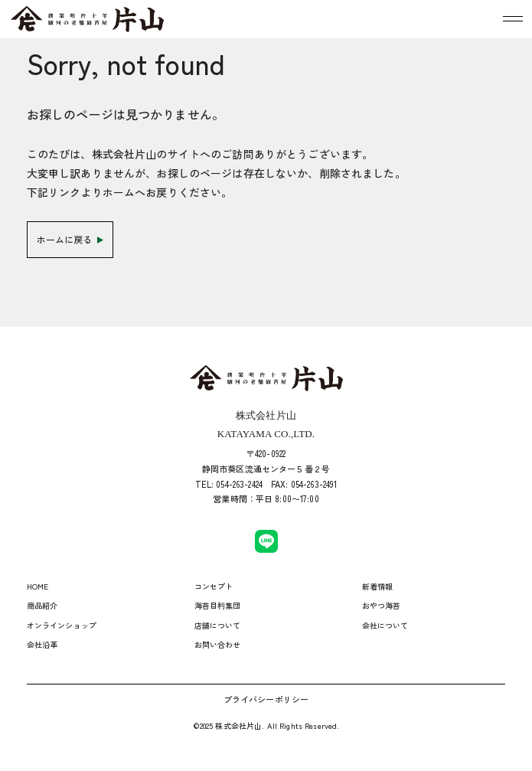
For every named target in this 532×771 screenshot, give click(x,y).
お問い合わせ (218, 644)
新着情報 (378, 586)
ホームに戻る (70, 239)
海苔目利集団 (218, 605)
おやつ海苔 (382, 605)
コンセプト (214, 586)
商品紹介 (42, 605)
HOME (38, 586)
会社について (385, 625)
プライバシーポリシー (266, 699)
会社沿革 (42, 644)
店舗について (218, 625)
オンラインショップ (62, 625)
